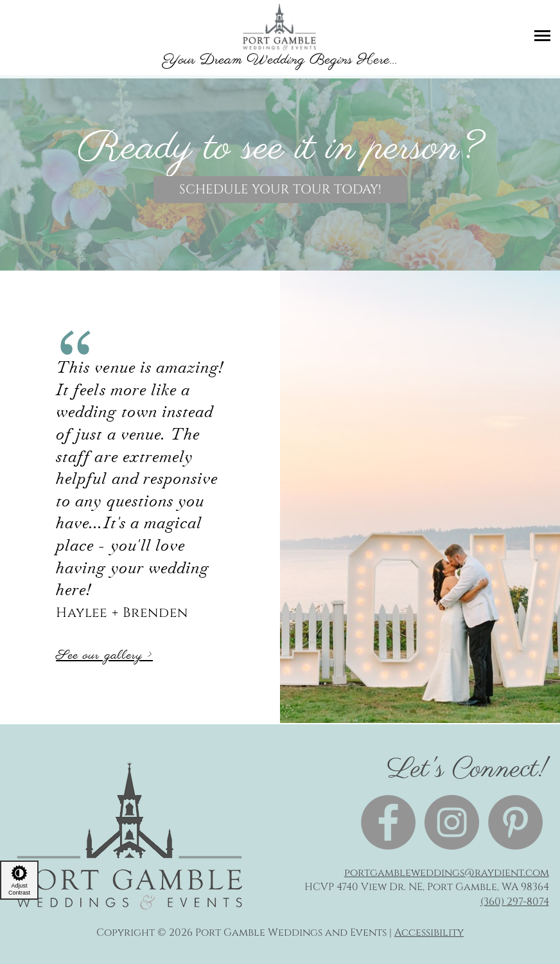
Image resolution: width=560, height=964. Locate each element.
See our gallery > (104, 656)
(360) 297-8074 (515, 902)
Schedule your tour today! (280, 190)
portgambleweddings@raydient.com (447, 873)
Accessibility (429, 933)
